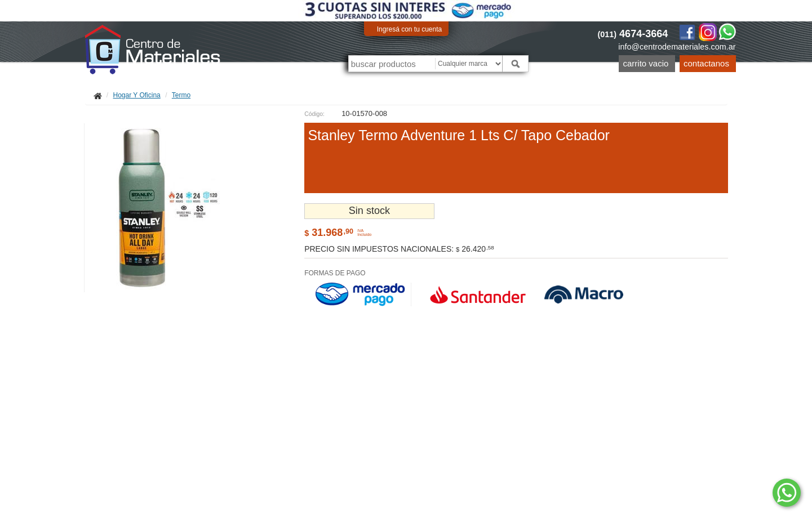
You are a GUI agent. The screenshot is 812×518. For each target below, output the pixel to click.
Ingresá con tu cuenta (409, 29)
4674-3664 (633, 34)
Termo (181, 95)
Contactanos (706, 63)
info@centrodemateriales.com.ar (677, 47)
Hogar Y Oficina (137, 95)
